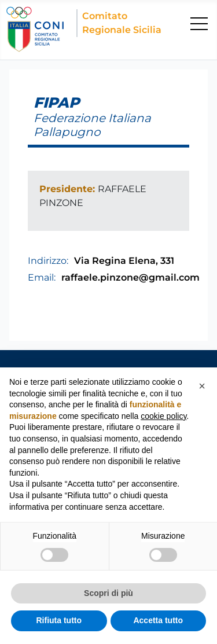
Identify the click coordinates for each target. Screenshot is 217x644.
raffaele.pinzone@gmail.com (130, 277)
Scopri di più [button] (108, 593)
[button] (202, 386)
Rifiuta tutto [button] (59, 620)
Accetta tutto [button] (158, 620)
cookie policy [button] (163, 416)
